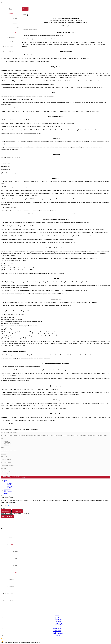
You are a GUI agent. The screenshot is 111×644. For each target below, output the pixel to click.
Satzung (9, 487)
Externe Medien (5, 507)
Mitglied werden (7, 444)
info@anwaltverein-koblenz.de (7, 466)
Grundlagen (10, 486)
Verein (5, 482)
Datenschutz (8, 478)
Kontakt (6, 493)
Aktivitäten (6, 445)
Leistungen (10, 483)
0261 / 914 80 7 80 (7, 459)
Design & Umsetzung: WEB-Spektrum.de (21, 478)
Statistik (3, 508)
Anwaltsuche (7, 489)
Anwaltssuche (7, 442)
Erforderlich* (5, 505)
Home (5, 480)
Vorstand (6, 441)
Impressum (3, 478)
